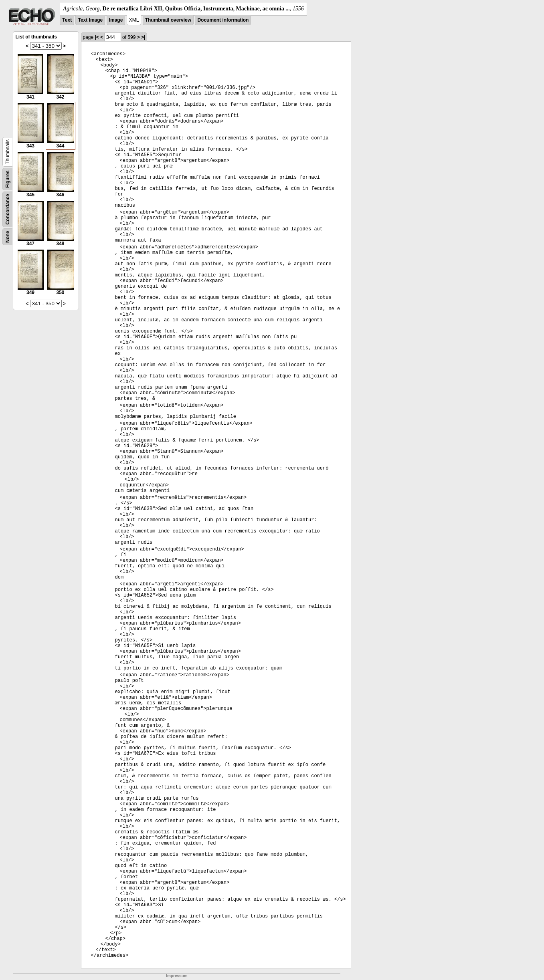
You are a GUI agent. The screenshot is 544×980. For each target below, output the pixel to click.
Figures (8, 179)
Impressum (177, 976)
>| (143, 37)
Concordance (8, 209)
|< (97, 37)
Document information (223, 20)
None (8, 237)
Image (116, 20)
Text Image (90, 20)
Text (67, 20)
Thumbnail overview (168, 20)
